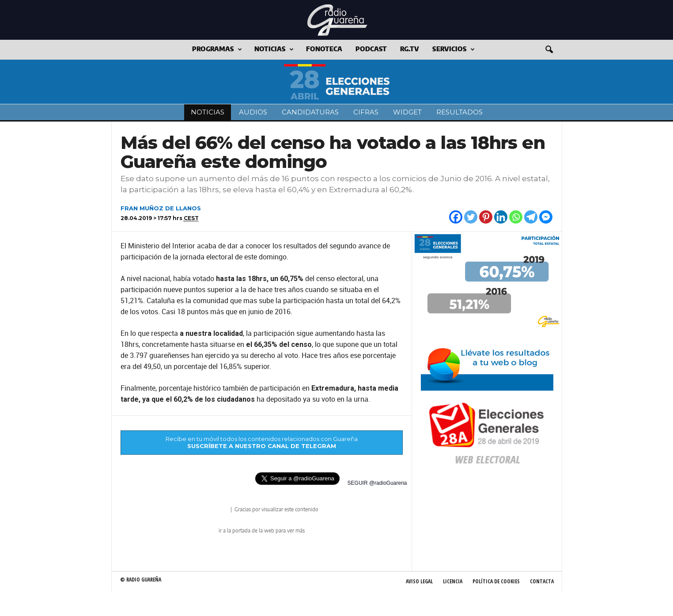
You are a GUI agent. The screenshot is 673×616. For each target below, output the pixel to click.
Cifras (366, 112)
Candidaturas (310, 112)
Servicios (454, 50)
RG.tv (410, 49)
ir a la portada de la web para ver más (262, 531)
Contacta (542, 581)
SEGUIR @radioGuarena (377, 483)
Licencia (453, 581)
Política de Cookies (496, 581)
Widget (407, 112)
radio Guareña (217, 510)
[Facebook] (456, 217)
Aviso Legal (419, 581)
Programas (217, 50)
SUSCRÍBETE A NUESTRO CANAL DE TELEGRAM (262, 446)
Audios (253, 112)
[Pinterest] (486, 217)
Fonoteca (324, 49)
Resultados (459, 112)
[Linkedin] (501, 217)
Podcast (371, 49)
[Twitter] (471, 217)
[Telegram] (531, 217)
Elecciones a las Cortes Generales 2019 (337, 82)
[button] (549, 50)
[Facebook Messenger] (546, 217)
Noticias (274, 50)
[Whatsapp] (516, 217)
